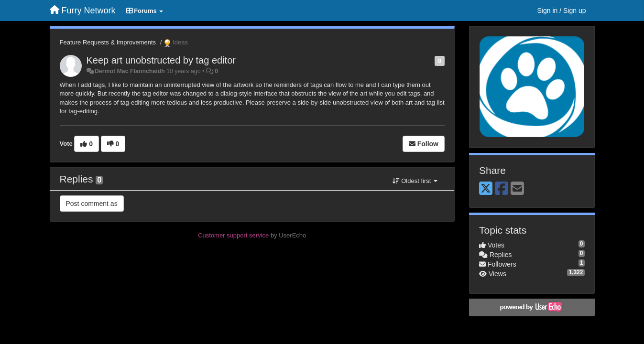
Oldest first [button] (415, 181)
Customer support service (233, 235)
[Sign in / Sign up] (562, 11)
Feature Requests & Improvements (108, 42)
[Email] (517, 189)
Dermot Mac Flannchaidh (130, 71)
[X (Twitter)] (486, 189)
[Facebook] (502, 189)
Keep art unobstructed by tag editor (161, 60)
